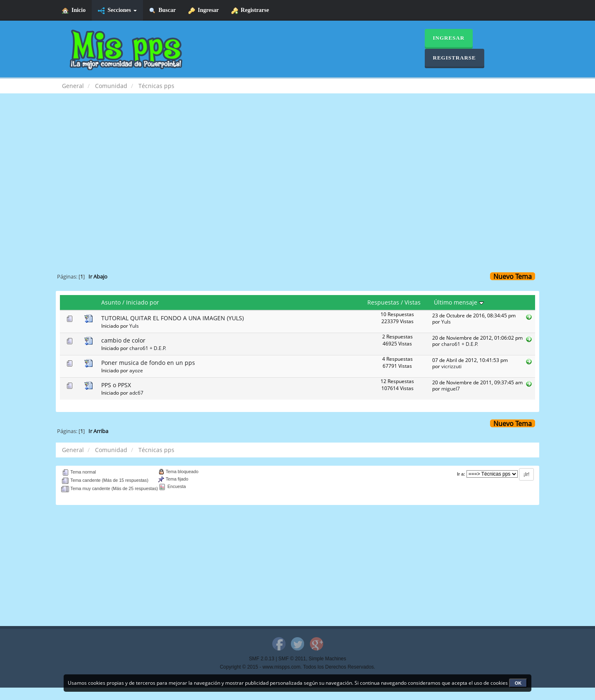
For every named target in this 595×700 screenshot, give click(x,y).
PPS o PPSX (116, 385)
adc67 (136, 393)
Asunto (111, 302)
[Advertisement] (297, 168)
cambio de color (123, 340)
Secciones (117, 11)
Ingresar (204, 11)
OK (518, 683)
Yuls (134, 326)
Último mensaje (459, 302)
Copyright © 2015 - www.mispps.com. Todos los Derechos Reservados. (297, 667)
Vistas (413, 302)
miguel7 (451, 388)
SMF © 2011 (292, 659)
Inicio (74, 11)
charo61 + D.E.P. (148, 348)
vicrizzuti (451, 366)
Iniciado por (143, 302)
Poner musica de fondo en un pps (148, 363)
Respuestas (383, 302)
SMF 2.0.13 (261, 659)
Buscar (163, 11)
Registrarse (250, 11)
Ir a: (461, 474)
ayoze (136, 370)
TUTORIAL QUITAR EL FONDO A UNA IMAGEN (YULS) (173, 318)
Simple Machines (327, 659)
